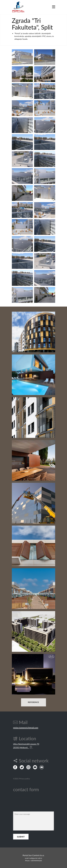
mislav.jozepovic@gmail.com (26, 728)
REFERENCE (33, 702)
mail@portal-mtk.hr (36, 858)
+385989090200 (36, 861)
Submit (21, 837)
